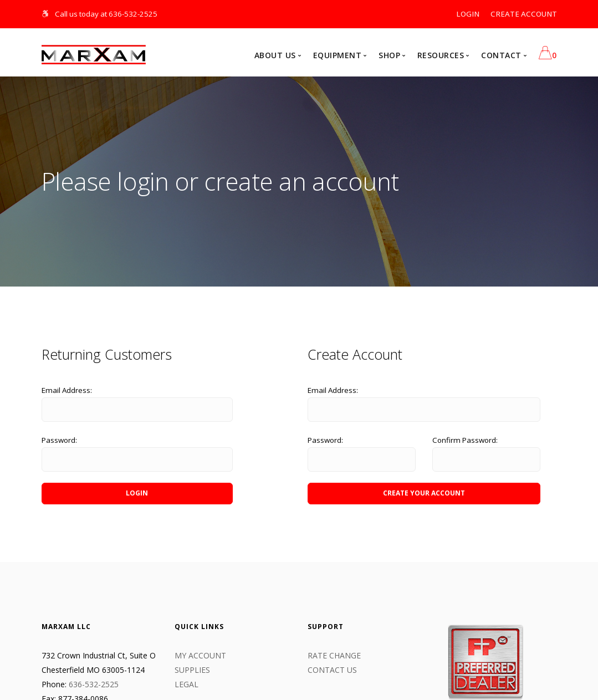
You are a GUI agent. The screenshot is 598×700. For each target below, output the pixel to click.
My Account (200, 655)
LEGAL (186, 684)
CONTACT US (332, 670)
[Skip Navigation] (46, 14)
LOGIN (468, 14)
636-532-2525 (94, 684)
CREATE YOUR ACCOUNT (424, 493)
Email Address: (67, 390)
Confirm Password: (465, 440)
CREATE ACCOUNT (524, 14)
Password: (59, 440)
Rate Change (334, 655)
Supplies (192, 670)
